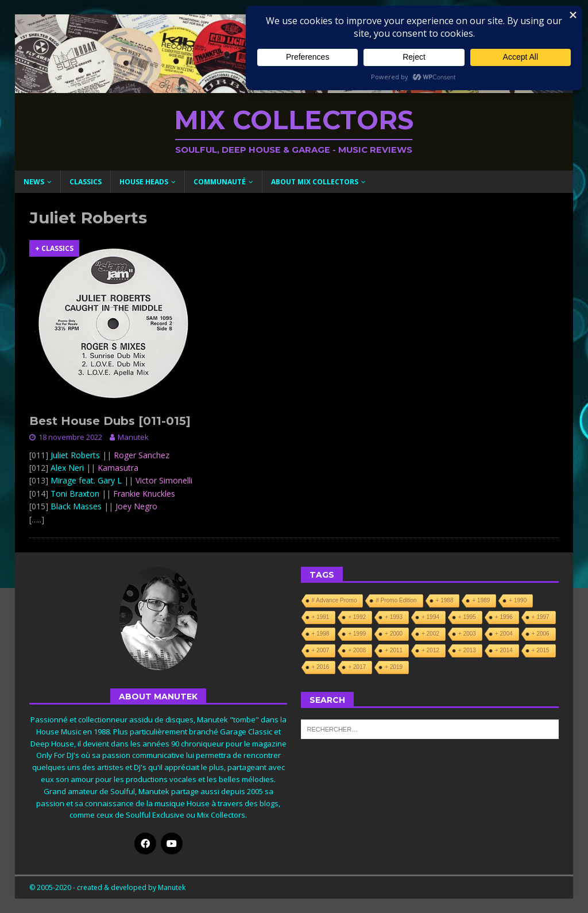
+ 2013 (467, 650)
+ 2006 (541, 634)
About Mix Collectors (315, 182)
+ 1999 (357, 634)
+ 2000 (394, 634)
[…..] (37, 519)
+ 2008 (357, 650)
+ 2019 (394, 667)
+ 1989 (481, 600)
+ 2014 (504, 650)
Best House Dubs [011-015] (110, 421)
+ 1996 (504, 617)
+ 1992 (357, 617)
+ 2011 (394, 650)
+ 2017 (357, 667)
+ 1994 (430, 617)
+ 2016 (321, 667)
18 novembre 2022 (70, 437)
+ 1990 (518, 600)
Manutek (133, 437)
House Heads (144, 182)
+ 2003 (467, 634)
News (34, 182)
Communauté (220, 182)
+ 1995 (467, 617)
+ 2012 (430, 650)
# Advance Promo (334, 600)
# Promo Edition (396, 600)
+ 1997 (541, 617)
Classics (86, 182)
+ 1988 (445, 600)
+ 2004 (504, 634)
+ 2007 (321, 650)
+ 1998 (321, 634)
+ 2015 (541, 650)
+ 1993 (394, 617)
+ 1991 (321, 617)
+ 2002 (430, 634)
